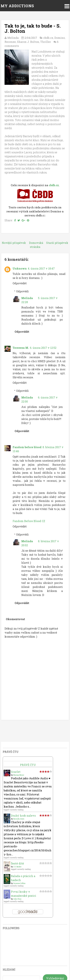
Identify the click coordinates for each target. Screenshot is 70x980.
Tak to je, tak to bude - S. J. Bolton (33, 28)
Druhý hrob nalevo (23, 816)
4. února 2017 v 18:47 (41, 268)
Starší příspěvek (57, 243)
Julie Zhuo (17, 899)
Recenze (10, 42)
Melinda (27, 298)
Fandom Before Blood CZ (29, 521)
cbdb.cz (48, 38)
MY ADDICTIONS (17, 6)
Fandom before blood (27, 447)
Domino (60, 38)
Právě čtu (28, 765)
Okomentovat (15, 619)
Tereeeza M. (21, 348)
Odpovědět (20, 283)
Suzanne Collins (19, 883)
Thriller (46, 42)
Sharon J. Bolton (28, 42)
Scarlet (16, 772)
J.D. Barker (17, 867)
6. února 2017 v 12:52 (43, 348)
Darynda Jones (19, 819)
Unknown (20, 268)
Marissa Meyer (19, 775)
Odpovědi (22, 291)
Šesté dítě (17, 863)
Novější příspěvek (14, 243)
